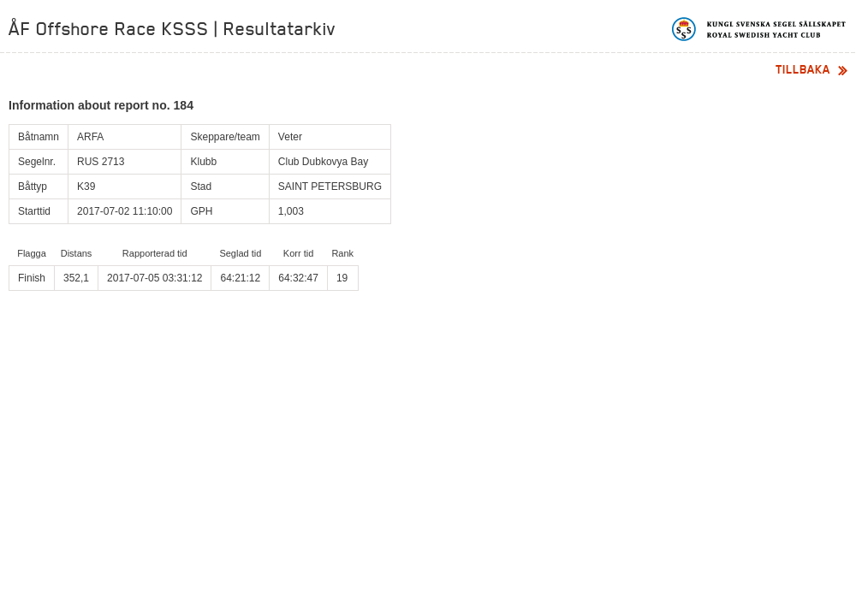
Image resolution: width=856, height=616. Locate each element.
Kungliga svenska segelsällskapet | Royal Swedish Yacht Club (760, 29)
